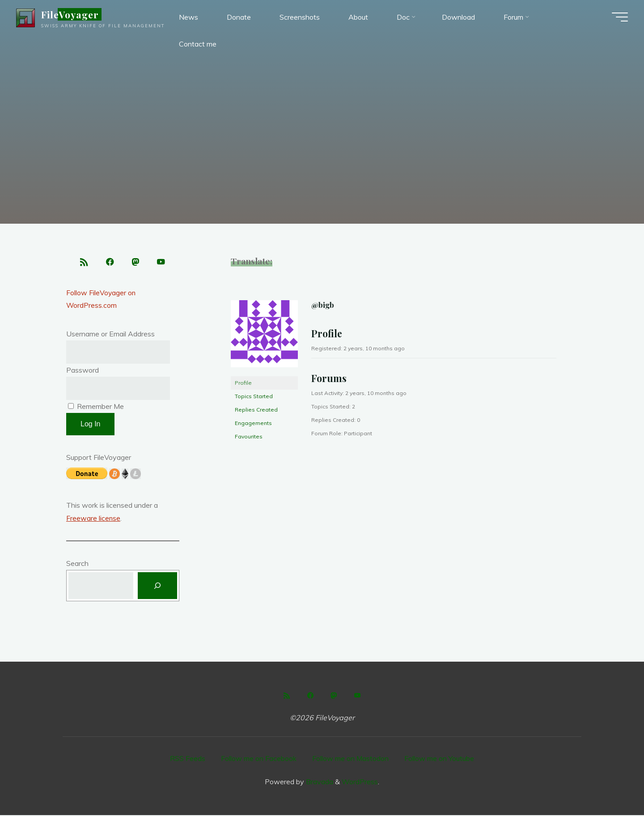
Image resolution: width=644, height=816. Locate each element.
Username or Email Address (110, 335)
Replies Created (256, 410)
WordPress (360, 782)
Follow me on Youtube (440, 760)
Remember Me (96, 407)
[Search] (157, 587)
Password (83, 371)
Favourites (249, 436)
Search (77, 564)
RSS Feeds (188, 760)
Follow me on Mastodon (351, 760)
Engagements (253, 423)
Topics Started (254, 396)
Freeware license (93, 519)
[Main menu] (618, 18)
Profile (243, 383)
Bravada (319, 782)
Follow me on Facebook (259, 760)
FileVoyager (72, 15)
